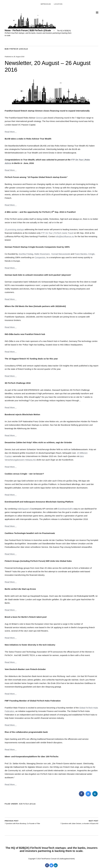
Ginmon (39, 118)
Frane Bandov (81, 254)
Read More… (11, 132)
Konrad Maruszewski (61, 254)
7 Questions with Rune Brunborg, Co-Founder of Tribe (22, 822)
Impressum (46, 4)
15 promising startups (14, 229)
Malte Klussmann (42, 254)
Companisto (40, 257)
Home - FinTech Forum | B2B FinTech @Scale (28, 30)
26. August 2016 (19, 57)
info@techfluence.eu (65, 236)
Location (58, 4)
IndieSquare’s (23, 509)
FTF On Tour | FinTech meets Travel (57, 233)
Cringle (91, 254)
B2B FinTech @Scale (16, 49)
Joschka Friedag (26, 254)
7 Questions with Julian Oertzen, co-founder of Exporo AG (79, 822)
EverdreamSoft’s (66, 509)
